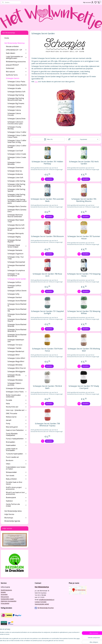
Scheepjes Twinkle (14, 348)
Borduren (16, 460)
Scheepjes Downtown (16, 167)
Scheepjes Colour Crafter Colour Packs (17, 136)
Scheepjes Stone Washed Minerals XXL (17, 335)
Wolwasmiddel (16, 472)
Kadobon (16, 501)
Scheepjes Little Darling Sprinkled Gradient (16, 195)
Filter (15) (48, 139)
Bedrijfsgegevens (6, 590)
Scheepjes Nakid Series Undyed (17, 246)
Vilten (16, 464)
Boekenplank (16, 497)
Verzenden (4, 594)
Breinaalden (16, 442)
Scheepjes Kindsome (15, 174)
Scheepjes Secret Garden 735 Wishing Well (84, 350)
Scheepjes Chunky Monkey (14, 128)
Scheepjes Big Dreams (16, 103)
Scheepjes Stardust (15, 297)
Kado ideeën (16, 53)
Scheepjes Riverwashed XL (16, 266)
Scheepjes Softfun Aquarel (14, 286)
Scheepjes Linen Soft (15, 178)
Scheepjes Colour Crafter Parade (17, 147)
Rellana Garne (16, 417)
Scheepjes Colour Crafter (17, 132)
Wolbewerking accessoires (16, 62)
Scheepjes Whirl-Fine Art (17, 368)
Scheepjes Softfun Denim (17, 291)
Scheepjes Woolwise (15, 380)
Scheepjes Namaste (15, 250)
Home (7, 38)
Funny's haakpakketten (16, 439)
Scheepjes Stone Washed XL (17, 305)
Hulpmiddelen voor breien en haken (16, 468)
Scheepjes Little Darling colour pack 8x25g (16, 185)
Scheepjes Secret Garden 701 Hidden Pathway (47, 163)
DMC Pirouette (12, 413)
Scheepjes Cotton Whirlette (14, 163)
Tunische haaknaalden (16, 454)
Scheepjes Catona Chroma (14, 114)
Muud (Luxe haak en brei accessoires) (16, 493)
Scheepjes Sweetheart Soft (16, 341)
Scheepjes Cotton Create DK (17, 158)
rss (63, 640)
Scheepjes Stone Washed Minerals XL (17, 330)
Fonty (16, 423)
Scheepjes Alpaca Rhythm (17, 85)
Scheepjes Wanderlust (16, 351)
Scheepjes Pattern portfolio (14, 384)
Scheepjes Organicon (15, 254)
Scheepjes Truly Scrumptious (13, 275)
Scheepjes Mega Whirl (16, 361)
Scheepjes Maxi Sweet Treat (16, 221)
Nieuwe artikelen (12, 46)
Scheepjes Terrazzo (15, 345)
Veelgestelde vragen (7, 599)
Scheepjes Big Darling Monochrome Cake (16, 99)
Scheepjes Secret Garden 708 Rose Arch (47, 275)
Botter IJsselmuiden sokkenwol (16, 396)
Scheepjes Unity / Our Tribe (16, 258)
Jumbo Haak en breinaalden (12, 450)
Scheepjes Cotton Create (17, 154)
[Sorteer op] (83, 139)
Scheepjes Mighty (14, 237)
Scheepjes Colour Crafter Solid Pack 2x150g (17, 141)
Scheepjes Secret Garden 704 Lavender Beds (47, 200)
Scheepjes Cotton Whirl (16, 358)
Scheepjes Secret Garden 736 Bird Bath (47, 387)
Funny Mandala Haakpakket (16, 434)
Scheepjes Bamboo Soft (16, 92)
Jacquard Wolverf (12, 65)
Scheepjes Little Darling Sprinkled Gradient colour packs (17, 201)
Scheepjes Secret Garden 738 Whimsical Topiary (47, 425)
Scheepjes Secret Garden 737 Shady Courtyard (84, 387)
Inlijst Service (9, 514)
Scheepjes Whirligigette (16, 371)
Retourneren (5, 597)
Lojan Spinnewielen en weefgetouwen (16, 57)
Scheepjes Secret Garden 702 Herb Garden (84, 163)
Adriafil (16, 420)
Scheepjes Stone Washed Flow (17, 315)
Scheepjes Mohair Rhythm (14, 241)
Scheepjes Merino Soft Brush (16, 229)
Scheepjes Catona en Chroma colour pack (15, 123)
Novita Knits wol (16, 407)
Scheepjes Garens (16, 78)
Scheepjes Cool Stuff (15, 151)
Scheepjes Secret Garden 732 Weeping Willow (84, 312)
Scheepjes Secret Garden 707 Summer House (84, 237)
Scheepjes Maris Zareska (17, 206)
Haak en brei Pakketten (16, 430)
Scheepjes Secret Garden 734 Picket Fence (47, 350)
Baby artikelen (16, 479)
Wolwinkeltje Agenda (12, 521)
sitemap (58, 640)
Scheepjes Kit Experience (15, 388)
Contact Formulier (41, 602)
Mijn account (88, 2)
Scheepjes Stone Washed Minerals (17, 325)
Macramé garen (16, 427)
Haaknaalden (16, 445)
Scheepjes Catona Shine (16, 119)
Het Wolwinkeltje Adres (13, 511)
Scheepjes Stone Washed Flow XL (17, 320)
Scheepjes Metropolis (16, 233)
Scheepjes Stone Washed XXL (17, 310)
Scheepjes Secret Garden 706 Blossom (47, 236)
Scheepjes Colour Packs (16, 82)
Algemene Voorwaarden (9, 601)
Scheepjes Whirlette (15, 365)
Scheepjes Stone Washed (17, 301)
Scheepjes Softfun (14, 282)
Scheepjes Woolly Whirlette (17, 376)
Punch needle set (12, 457)
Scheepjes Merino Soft (16, 225)
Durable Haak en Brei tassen (14, 483)
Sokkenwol (16, 68)
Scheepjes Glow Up (15, 171)
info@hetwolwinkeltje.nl (47, 600)
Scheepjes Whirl (13, 355)
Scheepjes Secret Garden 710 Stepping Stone (84, 275)
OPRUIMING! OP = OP (16, 50)
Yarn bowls (16, 476)
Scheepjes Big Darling (16, 95)
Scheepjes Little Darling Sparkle (16, 190)
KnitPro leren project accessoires (16, 488)
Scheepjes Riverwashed (16, 262)
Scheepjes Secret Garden (17, 279)
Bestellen (49, 179)
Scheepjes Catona (14, 110)
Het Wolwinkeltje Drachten (44, 608)
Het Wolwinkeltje (42, 587)
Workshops (16, 518)
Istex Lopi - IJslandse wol (16, 410)
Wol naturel (16, 72)
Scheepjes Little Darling (16, 181)
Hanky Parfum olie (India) (16, 505)
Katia (16, 404)
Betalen (3, 592)
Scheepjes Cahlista (14, 107)
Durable (16, 400)
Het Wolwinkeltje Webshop (16, 43)
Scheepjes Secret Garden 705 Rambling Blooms (84, 200)
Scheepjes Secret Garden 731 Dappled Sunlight (47, 312)
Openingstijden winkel (42, 604)
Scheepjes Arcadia (14, 88)
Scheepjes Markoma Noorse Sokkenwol (15, 216)
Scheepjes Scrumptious (16, 270)
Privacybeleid (5, 603)
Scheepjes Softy (13, 294)
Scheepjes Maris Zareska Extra (17, 211)
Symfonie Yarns (16, 75)
